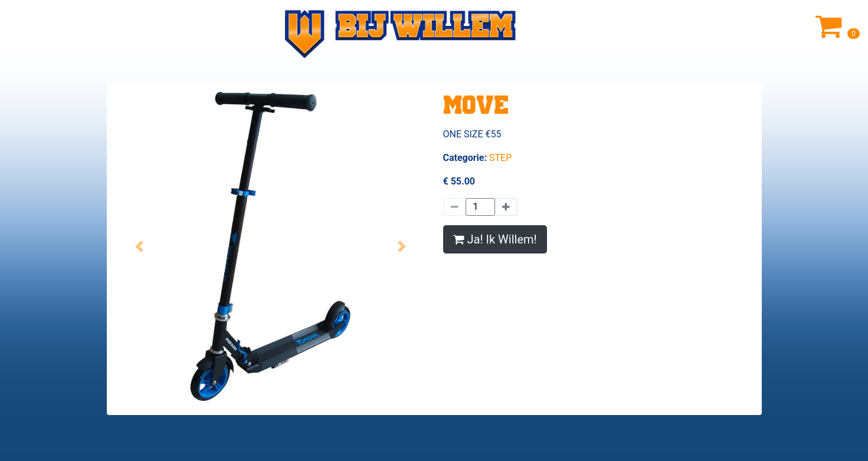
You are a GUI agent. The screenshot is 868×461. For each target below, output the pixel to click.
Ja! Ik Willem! (495, 239)
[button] (140, 246)
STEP (500, 158)
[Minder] (454, 207)
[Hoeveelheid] (480, 207)
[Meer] (506, 207)
